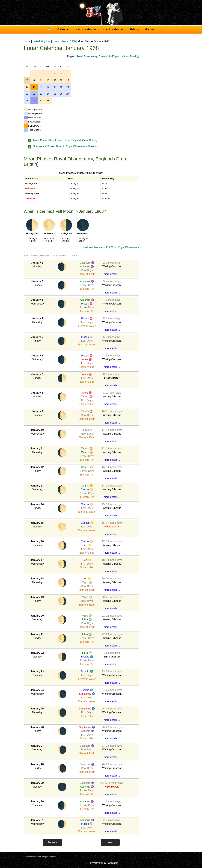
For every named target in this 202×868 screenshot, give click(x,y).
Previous (52, 842)
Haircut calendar (86, 29)
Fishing (134, 29)
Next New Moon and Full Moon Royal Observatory (111, 247)
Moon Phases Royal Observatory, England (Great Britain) (65, 140)
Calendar (63, 29)
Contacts (113, 863)
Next (110, 842)
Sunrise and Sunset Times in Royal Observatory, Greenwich (67, 146)
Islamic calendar (113, 29)
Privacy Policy (98, 863)
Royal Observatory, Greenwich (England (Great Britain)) (108, 56)
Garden (150, 29)
